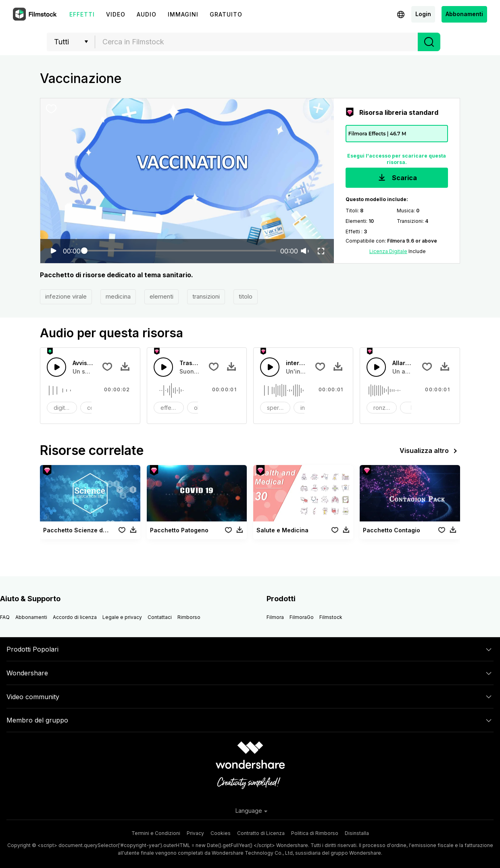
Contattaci (160, 617)
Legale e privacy (122, 617)
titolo (246, 296)
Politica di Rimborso (315, 833)
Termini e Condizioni (156, 833)
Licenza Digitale (388, 251)
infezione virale (66, 296)
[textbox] (257, 42)
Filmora (275, 617)
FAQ (5, 617)
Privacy (195, 833)
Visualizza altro (430, 451)
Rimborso (189, 617)
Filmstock (331, 617)
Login (423, 14)
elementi (161, 296)
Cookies (221, 833)
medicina (118, 296)
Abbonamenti (464, 14)
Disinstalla (357, 833)
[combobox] (256, 42)
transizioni (206, 296)
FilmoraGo (302, 617)
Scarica (397, 178)
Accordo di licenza (75, 617)
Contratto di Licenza (261, 833)
